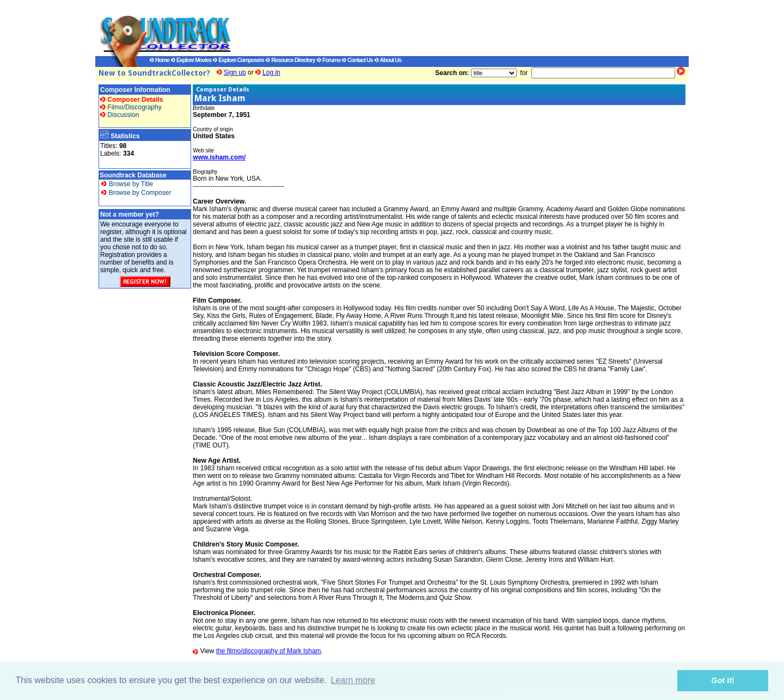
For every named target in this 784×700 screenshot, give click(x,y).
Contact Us (357, 60)
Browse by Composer (136, 193)
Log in (271, 72)
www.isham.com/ (219, 157)
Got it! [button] (723, 680)
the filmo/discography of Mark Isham (269, 651)
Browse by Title (127, 184)
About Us (388, 60)
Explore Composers (238, 60)
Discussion (120, 115)
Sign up (235, 72)
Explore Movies (191, 60)
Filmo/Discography (131, 107)
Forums (329, 60)
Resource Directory (290, 60)
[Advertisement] (449, 28)
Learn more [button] (353, 680)
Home (160, 60)
